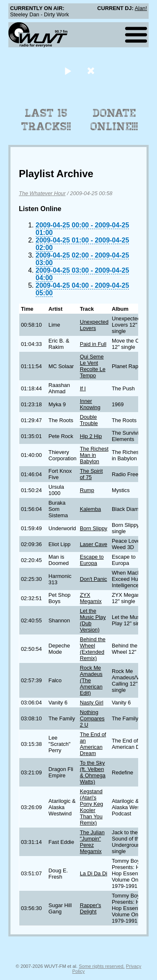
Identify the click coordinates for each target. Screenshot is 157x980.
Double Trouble (89, 420)
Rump (87, 490)
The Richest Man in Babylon (94, 455)
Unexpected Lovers (94, 325)
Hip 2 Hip (91, 436)
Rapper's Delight (91, 908)
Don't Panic (94, 579)
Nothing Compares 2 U (92, 718)
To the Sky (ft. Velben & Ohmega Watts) (93, 772)
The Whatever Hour (42, 193)
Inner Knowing (90, 404)
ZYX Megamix (91, 598)
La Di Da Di (94, 873)
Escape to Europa (92, 560)
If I (83, 388)
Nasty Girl (92, 703)
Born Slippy (94, 528)
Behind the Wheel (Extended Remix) (93, 649)
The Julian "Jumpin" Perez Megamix (92, 842)
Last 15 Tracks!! (46, 120)
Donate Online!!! (114, 120)
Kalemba (91, 509)
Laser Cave (94, 544)
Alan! (141, 8)
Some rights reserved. (102, 966)
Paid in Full (93, 344)
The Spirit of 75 (91, 474)
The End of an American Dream (93, 744)
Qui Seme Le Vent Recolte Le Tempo (93, 366)
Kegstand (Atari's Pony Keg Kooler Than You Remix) (92, 807)
